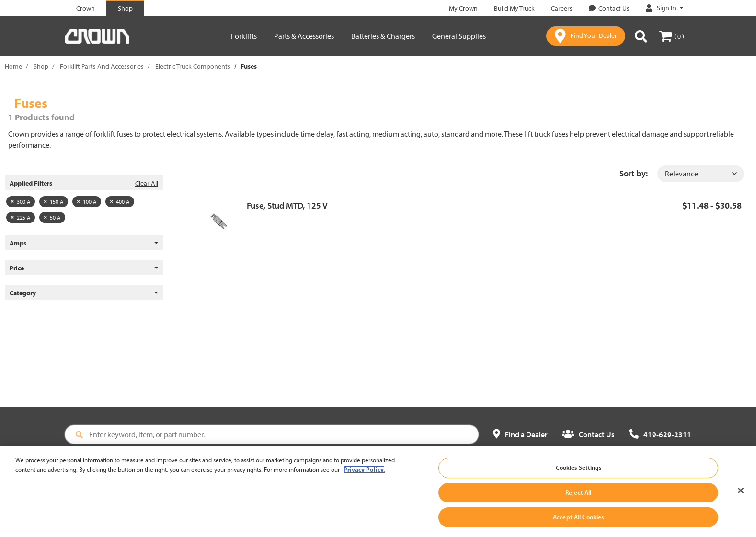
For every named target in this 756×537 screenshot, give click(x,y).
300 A (21, 202)
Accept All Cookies (578, 523)
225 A (21, 217)
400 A (120, 202)
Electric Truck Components (193, 66)
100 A (87, 202)
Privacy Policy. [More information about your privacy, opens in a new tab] (364, 475)
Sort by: (634, 173)
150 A (54, 202)
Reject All (578, 498)
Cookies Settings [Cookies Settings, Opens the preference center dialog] (578, 473)
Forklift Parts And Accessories (102, 66)
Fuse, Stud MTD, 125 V (287, 205)
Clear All (147, 183)
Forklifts (244, 36)
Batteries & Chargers (383, 36)
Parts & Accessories (304, 36)
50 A (52, 217)
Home (13, 66)
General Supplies (459, 36)
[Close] (741, 496)
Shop (41, 66)
